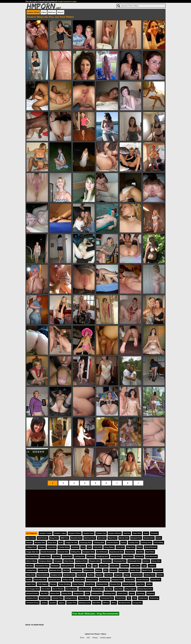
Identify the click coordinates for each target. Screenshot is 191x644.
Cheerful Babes (113, 543)
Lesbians (152, 566)
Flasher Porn (45, 556)
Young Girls (138, 603)
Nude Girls (81, 575)
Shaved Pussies (32, 593)
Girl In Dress (128, 556)
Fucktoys (91, 556)
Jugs (95, 566)
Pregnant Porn (118, 580)
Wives (114, 603)
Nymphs (99, 575)
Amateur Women (115, 533)
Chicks (124, 543)
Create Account (64, 1)
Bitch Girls (102, 538)
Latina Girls (135, 566)
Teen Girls (95, 598)
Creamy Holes (64, 547)
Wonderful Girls (125, 603)
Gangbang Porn (102, 556)
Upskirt (44, 603)
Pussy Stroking (64, 584)
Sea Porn (141, 584)
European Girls (89, 552)
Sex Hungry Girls (33, 589)
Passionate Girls (40, 580)
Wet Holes (97, 603)
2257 (88, 638)
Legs (144, 566)
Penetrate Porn (55, 580)
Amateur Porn (88, 533)
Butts (61, 543)
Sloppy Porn (78, 593)
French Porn (67, 556)
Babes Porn (31, 538)
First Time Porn (32, 556)
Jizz (89, 566)
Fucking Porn (79, 556)
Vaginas (62, 603)
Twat (135, 598)
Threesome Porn (107, 598)
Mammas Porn (55, 570)
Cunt (89, 547)
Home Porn (107, 561)
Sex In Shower (58, 589)
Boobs (159, 538)
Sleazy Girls (67, 593)
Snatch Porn (122, 593)
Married (66, 570)
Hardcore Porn (81, 561)
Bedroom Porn (90, 538)
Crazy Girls (52, 547)
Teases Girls (83, 598)
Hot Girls (30, 566)
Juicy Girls (104, 566)
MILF (106, 570)
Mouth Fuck (147, 570)
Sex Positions (98, 589)
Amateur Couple (45, 533)
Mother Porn (135, 570)
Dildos (140, 547)
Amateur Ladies (60, 533)
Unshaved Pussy (33, 603)
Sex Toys (109, 589)
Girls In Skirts (31, 561)
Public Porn (31, 584)
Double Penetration (48, 552)
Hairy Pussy (69, 561)
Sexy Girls (119, 589)
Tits (129, 598)
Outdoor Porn (150, 575)
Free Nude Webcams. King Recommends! (95, 614)
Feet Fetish (150, 552)
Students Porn (32, 598)
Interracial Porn (67, 566)
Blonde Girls (124, 538)
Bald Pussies (43, 538)
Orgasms (118, 575)
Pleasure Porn (92, 580)
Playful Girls (79, 580)
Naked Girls (158, 570)
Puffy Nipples (43, 584)
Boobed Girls (149, 538)
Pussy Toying (78, 584)
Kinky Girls (115, 566)
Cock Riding (159, 543)
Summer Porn (57, 598)
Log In (74, 1)
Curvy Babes (109, 547)
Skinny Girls (55, 593)
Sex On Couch (85, 589)
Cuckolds (75, 547)
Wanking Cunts (85, 603)
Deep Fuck (131, 547)
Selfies (149, 584)
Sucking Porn (45, 598)
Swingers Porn (71, 598)
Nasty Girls (30, 575)
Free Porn (56, 556)
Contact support (105, 638)
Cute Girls (120, 547)
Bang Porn (54, 538)
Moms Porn (124, 570)
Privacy (95, 638)
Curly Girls (98, 547)
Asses (146, 533)
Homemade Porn (134, 561)
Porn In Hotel (105, 580)
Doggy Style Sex (32, 552)
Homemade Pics (120, 561)
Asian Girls (137, 533)
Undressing (154, 598)
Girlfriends (139, 556)
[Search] (141, 6)
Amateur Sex (101, 533)
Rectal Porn (90, 584)
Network (60, 12)
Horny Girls (156, 561)
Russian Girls (115, 584)
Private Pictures (143, 580)
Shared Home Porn (145, 589)
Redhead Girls (102, 584)
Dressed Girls (63, 552)
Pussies (53, 584)
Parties (29, 580)
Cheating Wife (99, 543)
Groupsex (58, 561)
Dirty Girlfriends (151, 547)
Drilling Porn (76, 552)
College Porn (31, 547)
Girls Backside (151, 556)
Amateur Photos (33, 12)
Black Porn (112, 538)
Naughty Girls (56, 575)
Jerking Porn (80, 566)
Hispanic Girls (95, 561)
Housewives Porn (42, 566)
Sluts (87, 593)
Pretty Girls (130, 580)
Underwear (143, 598)
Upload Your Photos (92, 634)
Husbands (55, 566)
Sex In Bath (46, 589)
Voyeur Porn (72, 603)
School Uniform (129, 584)
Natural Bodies (43, 575)
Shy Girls (44, 593)
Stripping (151, 593)
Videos (44, 12)
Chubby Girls (134, 543)
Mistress (113, 570)
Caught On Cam (71, 543)
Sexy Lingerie (130, 589)
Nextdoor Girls (69, 575)
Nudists (91, 575)
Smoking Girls (110, 593)
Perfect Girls (67, 580)
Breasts (29, 543)
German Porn (116, 556)
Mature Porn (89, 570)
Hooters (146, 561)
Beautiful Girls (76, 538)
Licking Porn (31, 570)
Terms (82, 638)
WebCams (52, 12)
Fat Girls (140, 552)
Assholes (154, 533)
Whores (106, 603)
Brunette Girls (40, 543)
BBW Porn (64, 538)
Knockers (125, 566)
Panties (160, 575)
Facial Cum (130, 552)
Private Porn (156, 580)
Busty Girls (52, 543)
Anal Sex (127, 533)
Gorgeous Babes (45, 561)
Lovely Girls (43, 570)
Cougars (42, 547)
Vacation (53, 603)
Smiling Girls (97, 593)
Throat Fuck (120, 598)
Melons (99, 570)
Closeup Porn (146, 543)
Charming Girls (86, 543)
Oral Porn (109, 575)
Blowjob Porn (136, 538)
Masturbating (76, 570)
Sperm (132, 593)
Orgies (127, 575)
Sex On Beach (71, 589)
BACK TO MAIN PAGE (35, 625)
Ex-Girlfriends (102, 552)
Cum (83, 547)
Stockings (141, 593)
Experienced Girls (117, 552)
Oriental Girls (137, 575)
